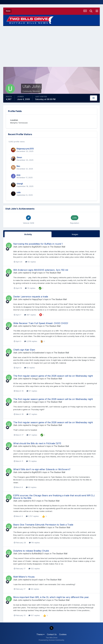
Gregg (35, 379)
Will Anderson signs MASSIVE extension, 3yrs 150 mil (41, 270)
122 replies (34, 569)
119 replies (34, 543)
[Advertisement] (51, 46)
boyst (34, 580)
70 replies (31, 461)
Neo (18, 166)
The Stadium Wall (58, 247)
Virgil (34, 273)
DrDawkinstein (38, 353)
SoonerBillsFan (38, 600)
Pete (34, 326)
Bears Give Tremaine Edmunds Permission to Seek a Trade (43, 525)
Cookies (63, 634)
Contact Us (52, 634)
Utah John (18, 247)
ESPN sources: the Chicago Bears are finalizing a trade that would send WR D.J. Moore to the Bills (54, 497)
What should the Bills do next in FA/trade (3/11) (37, 443)
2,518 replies (31, 341)
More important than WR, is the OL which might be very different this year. (51, 597)
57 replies (32, 391)
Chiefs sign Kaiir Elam (24, 350)
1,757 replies (32, 516)
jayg (18, 175)
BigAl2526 (36, 247)
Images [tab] (75, 234)
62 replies (31, 487)
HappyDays (37, 299)
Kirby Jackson (38, 446)
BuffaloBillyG (37, 554)
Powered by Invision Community (51, 640)
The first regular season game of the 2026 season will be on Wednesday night (53, 376)
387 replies (30, 315)
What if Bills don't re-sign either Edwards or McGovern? (42, 469)
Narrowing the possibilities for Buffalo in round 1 (38, 244)
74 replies (30, 288)
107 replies (34, 615)
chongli (20, 184)
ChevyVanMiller (39, 527)
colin (19, 192)
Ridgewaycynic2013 (25, 149)
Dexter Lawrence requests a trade (31, 297)
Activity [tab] (28, 234)
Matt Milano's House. (24, 577)
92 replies (31, 262)
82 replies (30, 368)
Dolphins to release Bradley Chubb (31, 551)
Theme (40, 634)
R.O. (33, 501)
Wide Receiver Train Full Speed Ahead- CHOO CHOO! (41, 323)
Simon (19, 157)
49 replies (34, 589)
